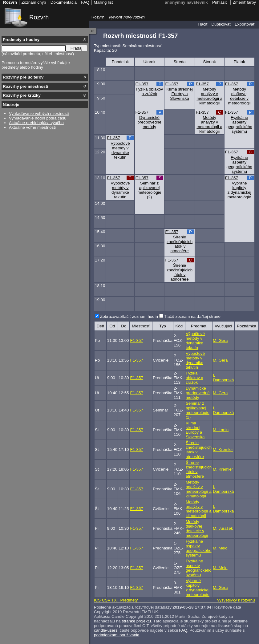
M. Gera (220, 340)
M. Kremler (223, 450)
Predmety (129, 600)
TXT (115, 600)
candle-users (106, 630)
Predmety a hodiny (21, 40)
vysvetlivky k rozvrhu (236, 600)
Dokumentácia (64, 2)
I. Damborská (223, 378)
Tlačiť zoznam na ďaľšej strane (192, 316)
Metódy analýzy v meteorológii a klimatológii (209, 96)
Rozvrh (39, 17)
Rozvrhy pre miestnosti (25, 86)
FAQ (183, 630)
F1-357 (142, 84)
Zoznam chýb (34, 2)
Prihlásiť (220, 2)
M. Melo (220, 548)
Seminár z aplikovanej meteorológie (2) (150, 190)
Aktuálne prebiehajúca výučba (36, 123)
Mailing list (103, 2)
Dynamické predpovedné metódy (149, 122)
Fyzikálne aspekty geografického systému (239, 124)
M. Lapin (221, 430)
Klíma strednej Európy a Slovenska (179, 94)
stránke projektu (136, 621)
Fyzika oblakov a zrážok (149, 91)
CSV (106, 600)
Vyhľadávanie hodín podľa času (38, 118)
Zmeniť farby (244, 2)
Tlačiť (202, 24)
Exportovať (245, 24)
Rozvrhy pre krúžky (22, 95)
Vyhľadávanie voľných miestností (39, 113)
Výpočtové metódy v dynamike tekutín (120, 150)
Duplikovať (221, 24)
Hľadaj (77, 48)
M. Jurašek (223, 528)
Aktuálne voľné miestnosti (32, 127)
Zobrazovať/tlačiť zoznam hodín (129, 316)
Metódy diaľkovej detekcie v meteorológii (239, 96)
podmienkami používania (117, 635)
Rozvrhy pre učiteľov (23, 77)
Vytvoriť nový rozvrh (127, 17)
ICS (97, 600)
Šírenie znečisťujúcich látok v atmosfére (180, 244)
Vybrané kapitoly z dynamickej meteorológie (239, 190)
